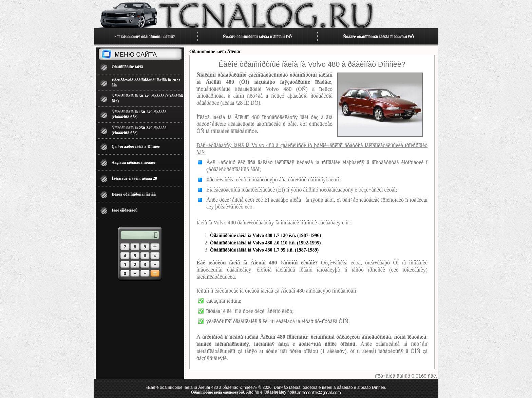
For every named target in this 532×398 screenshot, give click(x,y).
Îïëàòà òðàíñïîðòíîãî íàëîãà (134, 194)
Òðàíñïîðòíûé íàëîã (127, 67)
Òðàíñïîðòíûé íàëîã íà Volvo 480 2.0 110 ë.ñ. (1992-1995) (265, 243)
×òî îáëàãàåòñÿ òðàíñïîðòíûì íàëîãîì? (144, 37)
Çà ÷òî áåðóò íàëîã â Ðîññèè (136, 146)
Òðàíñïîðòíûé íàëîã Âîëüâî (215, 52)
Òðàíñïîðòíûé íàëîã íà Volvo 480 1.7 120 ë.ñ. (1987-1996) (265, 235)
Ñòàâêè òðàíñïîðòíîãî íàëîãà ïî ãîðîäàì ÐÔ (258, 37)
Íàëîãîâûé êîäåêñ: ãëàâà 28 (134, 178)
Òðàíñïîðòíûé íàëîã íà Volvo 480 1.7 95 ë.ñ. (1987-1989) (264, 250)
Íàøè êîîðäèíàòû (125, 210)
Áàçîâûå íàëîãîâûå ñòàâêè (134, 162)
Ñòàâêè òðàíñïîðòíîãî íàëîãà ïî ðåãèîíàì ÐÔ (379, 37)
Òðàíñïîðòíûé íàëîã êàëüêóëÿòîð (217, 392)
